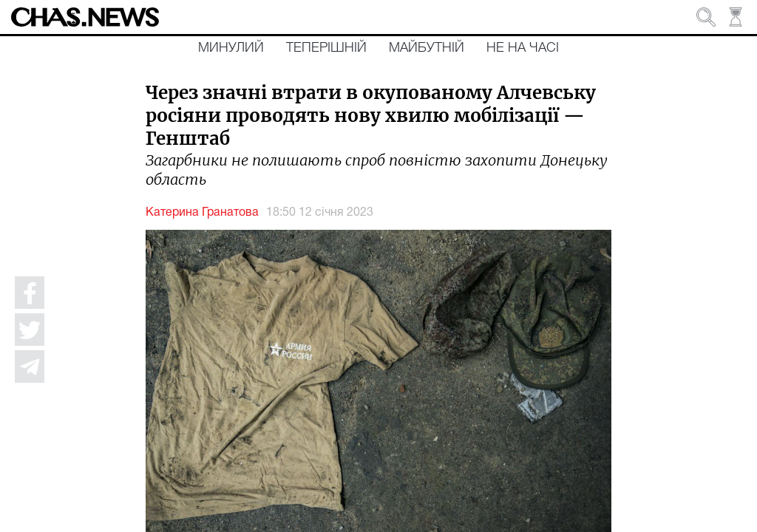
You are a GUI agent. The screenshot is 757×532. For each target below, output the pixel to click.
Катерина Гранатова (202, 213)
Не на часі (523, 48)
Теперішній (326, 48)
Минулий (231, 48)
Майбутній (427, 48)
